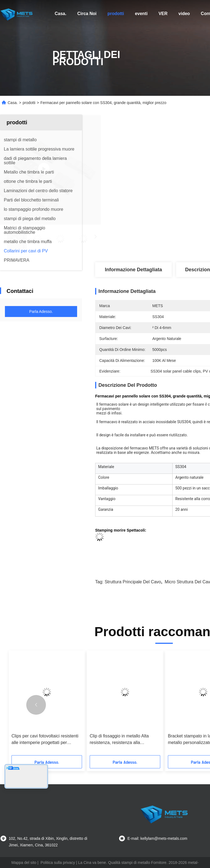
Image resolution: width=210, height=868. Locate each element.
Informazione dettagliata (133, 270)
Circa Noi (87, 14)
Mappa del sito (24, 863)
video (184, 14)
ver (163, 14)
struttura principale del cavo (133, 582)
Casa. (61, 14)
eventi (141, 14)
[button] (36, 705)
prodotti (116, 14)
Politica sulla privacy (58, 863)
